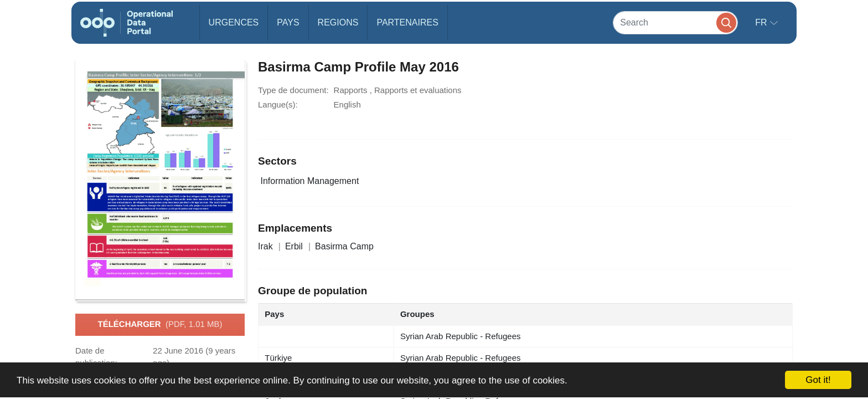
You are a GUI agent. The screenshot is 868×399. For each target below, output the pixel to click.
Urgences (234, 22)
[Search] (675, 22)
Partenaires (407, 22)
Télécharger (160, 325)
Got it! (818, 380)
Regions (338, 22)
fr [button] (762, 22)
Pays (288, 22)
